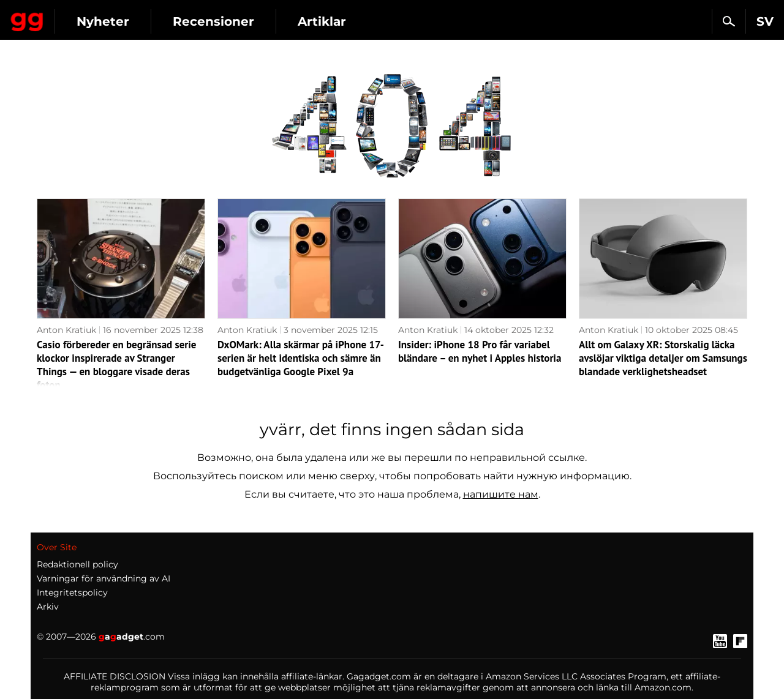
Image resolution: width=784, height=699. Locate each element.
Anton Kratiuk (66, 330)
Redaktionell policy (77, 564)
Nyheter (213, 21)
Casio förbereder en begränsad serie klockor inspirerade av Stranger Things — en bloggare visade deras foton (117, 365)
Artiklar (432, 21)
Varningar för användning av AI (104, 578)
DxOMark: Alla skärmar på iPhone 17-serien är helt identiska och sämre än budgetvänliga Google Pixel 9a (301, 358)
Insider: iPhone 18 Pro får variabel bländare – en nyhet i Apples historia (480, 351)
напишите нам (501, 494)
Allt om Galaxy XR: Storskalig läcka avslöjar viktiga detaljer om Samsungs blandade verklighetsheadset (663, 358)
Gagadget (82, 16)
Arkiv (48, 607)
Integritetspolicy (72, 592)
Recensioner (324, 21)
